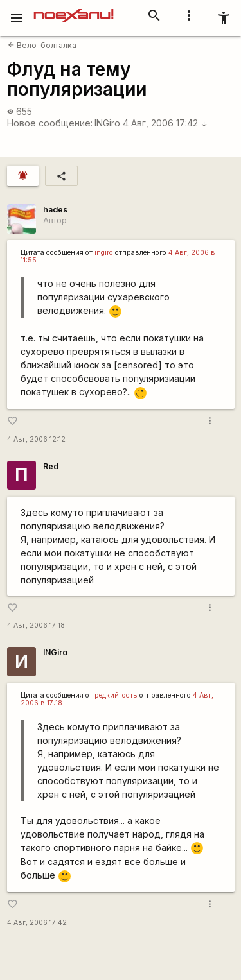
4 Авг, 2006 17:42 (165, 123)
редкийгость (116, 695)
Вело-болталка (42, 45)
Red (51, 466)
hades (55, 210)
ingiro (104, 253)
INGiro (107, 123)
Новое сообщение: (50, 123)
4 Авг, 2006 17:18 (36, 625)
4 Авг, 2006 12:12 (36, 439)
